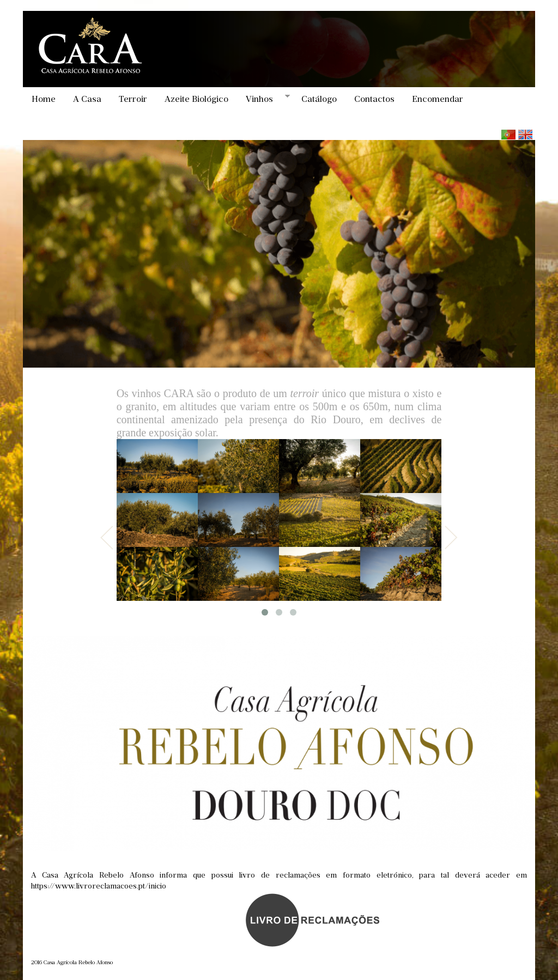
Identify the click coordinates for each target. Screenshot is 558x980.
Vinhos (263, 99)
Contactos (374, 99)
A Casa (87, 99)
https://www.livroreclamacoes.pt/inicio (99, 886)
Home (44, 99)
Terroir (133, 99)
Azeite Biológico (196, 99)
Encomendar (438, 99)
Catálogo (319, 99)
